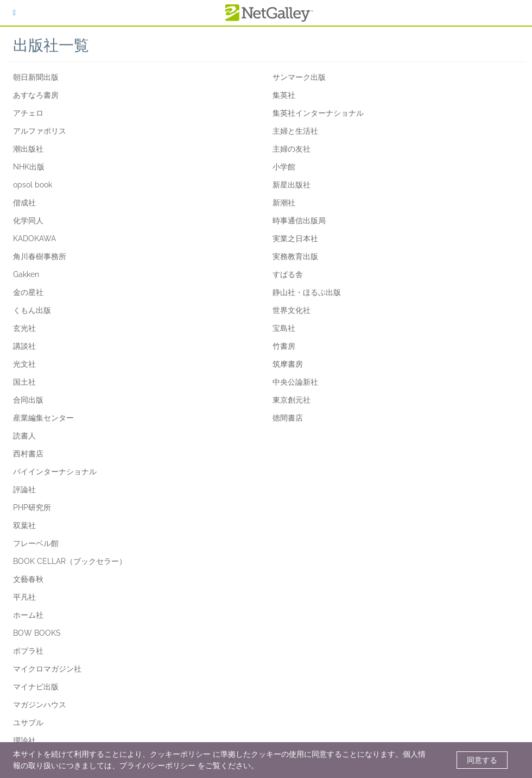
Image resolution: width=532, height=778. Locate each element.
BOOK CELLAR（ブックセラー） (70, 561)
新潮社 (284, 203)
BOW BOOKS (37, 633)
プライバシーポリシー (157, 766)
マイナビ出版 (36, 687)
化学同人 (28, 221)
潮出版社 (28, 149)
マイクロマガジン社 (47, 669)
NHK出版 (29, 167)
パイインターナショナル (55, 472)
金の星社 (28, 292)
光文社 (24, 364)
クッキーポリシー (180, 754)
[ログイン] (14, 13)
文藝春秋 (28, 579)
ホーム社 (28, 615)
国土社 (24, 382)
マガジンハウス (40, 705)
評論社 (24, 490)
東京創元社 (292, 400)
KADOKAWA (34, 239)
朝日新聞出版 (36, 77)
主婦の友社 (292, 149)
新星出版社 (292, 185)
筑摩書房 (288, 364)
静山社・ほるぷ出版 (307, 292)
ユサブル (28, 723)
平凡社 (24, 597)
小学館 (284, 167)
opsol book (33, 185)
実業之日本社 (295, 239)
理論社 (24, 741)
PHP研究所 (32, 507)
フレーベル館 (36, 543)
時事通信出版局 (299, 221)
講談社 (24, 346)
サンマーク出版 (299, 77)
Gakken (26, 274)
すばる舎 (288, 274)
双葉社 (24, 525)
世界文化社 (292, 310)
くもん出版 (32, 310)
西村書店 (28, 454)
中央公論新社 (295, 382)
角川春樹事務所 (40, 256)
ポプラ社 (28, 651)
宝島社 (284, 328)
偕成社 (24, 203)
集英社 (284, 95)
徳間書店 (288, 418)
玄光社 (24, 328)
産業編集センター (43, 418)
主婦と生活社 (295, 131)
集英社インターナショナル (318, 113)
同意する (482, 760)
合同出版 (28, 400)
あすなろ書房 (36, 95)
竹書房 (284, 346)
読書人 (24, 436)
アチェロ (28, 113)
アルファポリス (40, 131)
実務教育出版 (295, 256)
